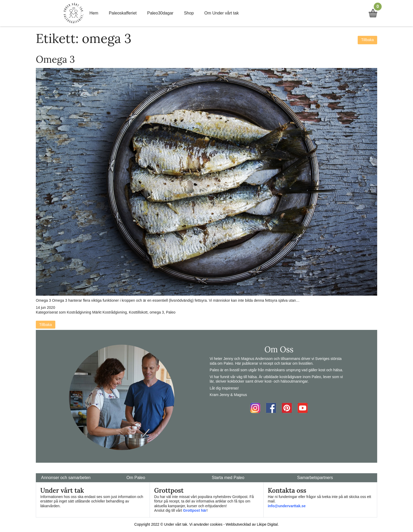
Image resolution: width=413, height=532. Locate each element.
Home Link (73, 13)
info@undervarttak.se (287, 506)
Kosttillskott (138, 312)
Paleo (171, 312)
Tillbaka (367, 40)
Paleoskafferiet (123, 13)
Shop (189, 13)
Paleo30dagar (160, 13)
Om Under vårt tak (222, 13)
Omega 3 (55, 59)
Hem (94, 13)
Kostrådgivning (79, 312)
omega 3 (157, 312)
